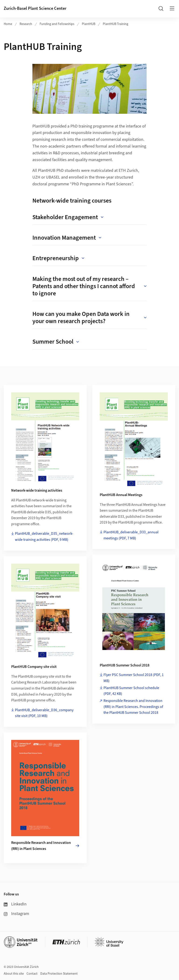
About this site (14, 974)
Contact (32, 974)
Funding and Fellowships (57, 24)
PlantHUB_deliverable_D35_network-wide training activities (44, 537)
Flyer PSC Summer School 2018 (134, 678)
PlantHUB (89, 24)
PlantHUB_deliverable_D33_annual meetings (131, 535)
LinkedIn (15, 904)
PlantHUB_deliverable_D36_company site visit (44, 713)
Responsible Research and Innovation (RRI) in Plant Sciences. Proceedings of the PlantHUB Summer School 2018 (133, 707)
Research (26, 24)
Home (8, 24)
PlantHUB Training (115, 24)
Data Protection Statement (59, 974)
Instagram (16, 914)
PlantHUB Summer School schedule (131, 691)
